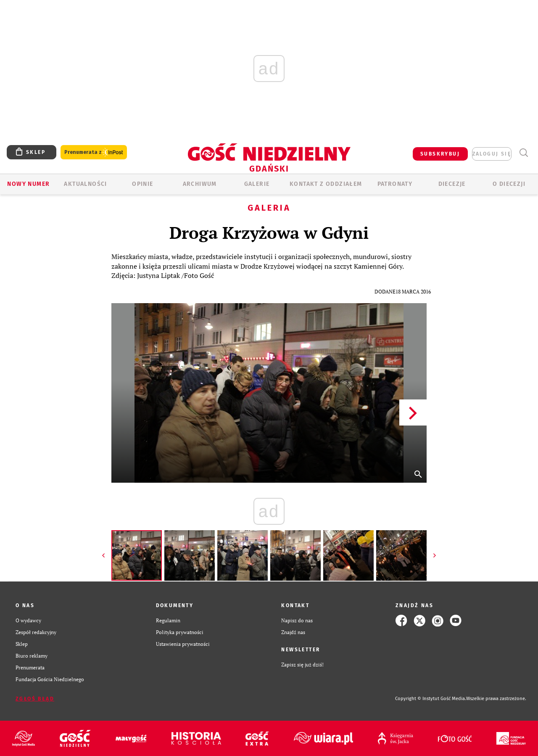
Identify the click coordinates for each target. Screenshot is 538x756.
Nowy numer (28, 184)
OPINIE (142, 184)
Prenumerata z (94, 152)
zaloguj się (492, 154)
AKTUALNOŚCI (85, 184)
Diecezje (452, 184)
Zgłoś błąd (35, 699)
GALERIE (257, 184)
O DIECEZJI (509, 184)
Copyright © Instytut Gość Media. (431, 699)
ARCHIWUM (200, 184)
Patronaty (395, 184)
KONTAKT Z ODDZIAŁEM (326, 184)
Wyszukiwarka (523, 153)
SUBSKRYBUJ (440, 154)
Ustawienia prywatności (183, 644)
